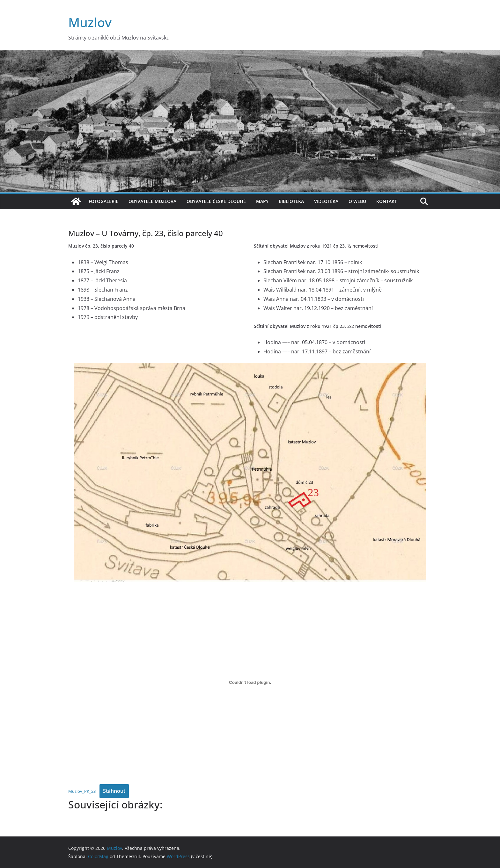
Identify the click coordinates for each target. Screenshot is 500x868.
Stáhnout (114, 791)
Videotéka (326, 201)
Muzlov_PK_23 (82, 791)
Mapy (262, 201)
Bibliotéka (291, 201)
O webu (357, 201)
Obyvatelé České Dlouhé (216, 201)
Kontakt (387, 201)
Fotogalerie (103, 201)
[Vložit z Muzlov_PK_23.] (250, 682)
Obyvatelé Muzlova (152, 201)
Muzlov (90, 22)
